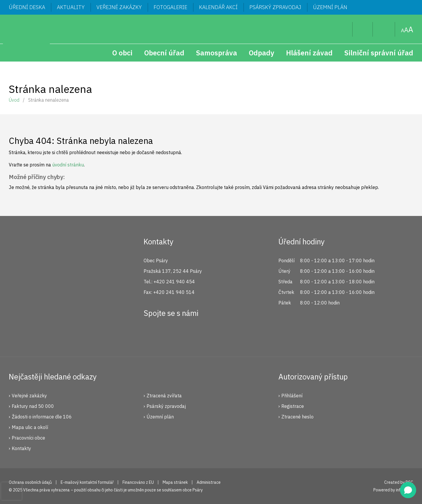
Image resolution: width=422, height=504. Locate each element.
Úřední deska (27, 7)
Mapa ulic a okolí (30, 427)
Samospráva (217, 53)
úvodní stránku (68, 165)
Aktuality (71, 7)
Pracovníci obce (28, 438)
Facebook (151, 334)
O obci (122, 53)
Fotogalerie (170, 7)
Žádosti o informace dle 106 (42, 417)
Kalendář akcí (218, 7)
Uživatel (363, 29)
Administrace (209, 482)
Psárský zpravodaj (275, 7)
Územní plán (330, 7)
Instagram (171, 334)
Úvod (14, 100)
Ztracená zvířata (164, 396)
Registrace (293, 406)
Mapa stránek (384, 29)
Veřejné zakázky (119, 7)
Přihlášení (292, 396)
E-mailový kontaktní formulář (87, 482)
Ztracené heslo (297, 417)
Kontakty (21, 448)
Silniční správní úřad (379, 53)
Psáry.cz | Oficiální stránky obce (26, 38)
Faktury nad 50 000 (33, 406)
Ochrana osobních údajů (30, 482)
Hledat (343, 29)
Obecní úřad (164, 53)
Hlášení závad (309, 53)
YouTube (190, 334)
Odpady (262, 53)
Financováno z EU (138, 482)
